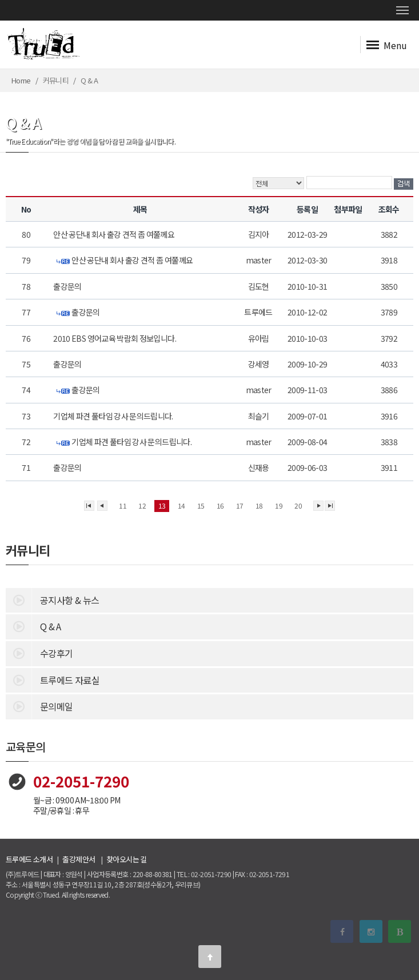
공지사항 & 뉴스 (52, 599)
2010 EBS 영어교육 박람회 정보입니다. (115, 338)
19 (279, 505)
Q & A (33, 626)
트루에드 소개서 (29, 859)
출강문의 (68, 286)
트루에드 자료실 (53, 679)
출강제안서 (79, 859)
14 (181, 505)
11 (123, 505)
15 (201, 505)
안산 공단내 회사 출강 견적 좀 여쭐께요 (114, 234)
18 (259, 505)
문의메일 (39, 706)
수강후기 (39, 653)
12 (142, 505)
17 (240, 505)
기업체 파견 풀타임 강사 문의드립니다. (114, 416)
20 (298, 505)
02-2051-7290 (81, 781)
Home (21, 80)
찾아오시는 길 (127, 859)
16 (220, 505)
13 (162, 505)
